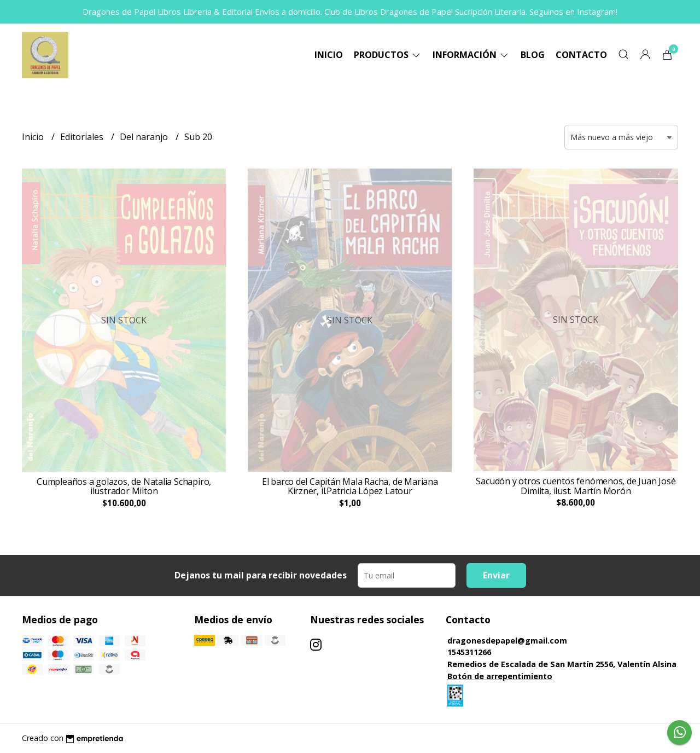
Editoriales (83, 137)
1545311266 (469, 652)
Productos (388, 55)
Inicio (329, 55)
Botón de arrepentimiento (500, 676)
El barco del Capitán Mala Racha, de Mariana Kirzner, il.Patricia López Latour (350, 486)
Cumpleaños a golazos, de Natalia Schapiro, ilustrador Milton (124, 486)
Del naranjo (145, 137)
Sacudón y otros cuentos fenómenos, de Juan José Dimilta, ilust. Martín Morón (576, 486)
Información (471, 55)
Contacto (581, 55)
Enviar (496, 575)
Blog (533, 55)
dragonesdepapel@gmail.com (507, 641)
